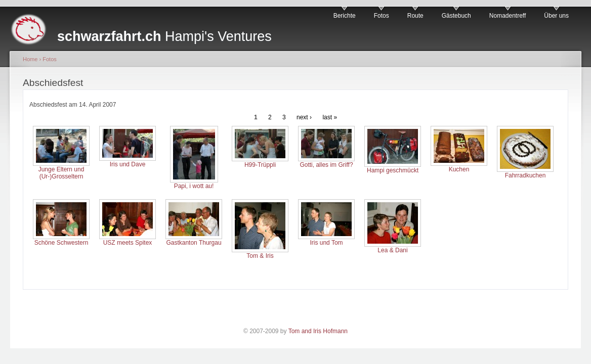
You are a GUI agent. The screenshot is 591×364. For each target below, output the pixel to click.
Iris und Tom (326, 243)
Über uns (556, 16)
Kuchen (459, 169)
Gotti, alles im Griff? (326, 165)
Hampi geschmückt (393, 170)
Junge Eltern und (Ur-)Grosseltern (61, 173)
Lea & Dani (392, 250)
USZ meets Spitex (128, 243)
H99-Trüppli (260, 165)
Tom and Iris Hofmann (318, 331)
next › (304, 117)
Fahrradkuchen (525, 175)
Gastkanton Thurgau (194, 243)
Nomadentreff (508, 16)
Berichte (345, 16)
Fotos (382, 16)
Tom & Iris (260, 256)
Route (415, 16)
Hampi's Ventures (164, 36)
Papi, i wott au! (194, 186)
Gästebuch (456, 16)
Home (30, 59)
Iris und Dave (128, 164)
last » (330, 117)
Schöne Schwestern (61, 243)
